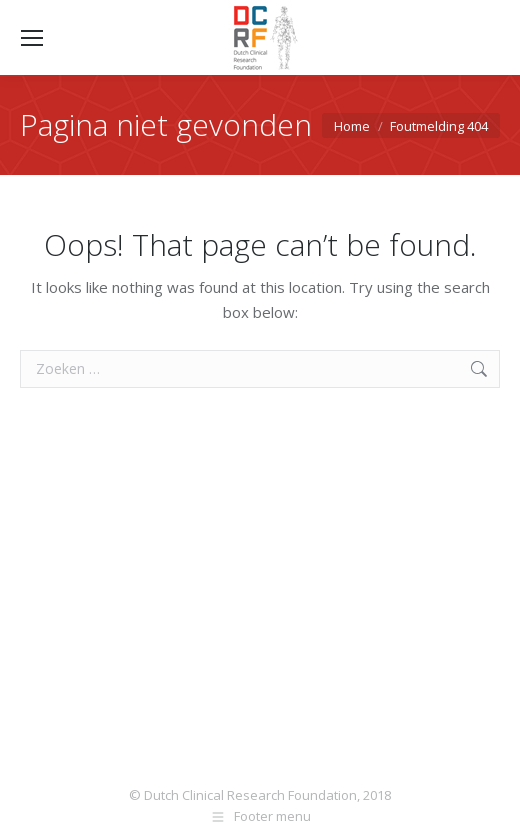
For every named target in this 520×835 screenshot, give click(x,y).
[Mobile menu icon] (32, 38)
